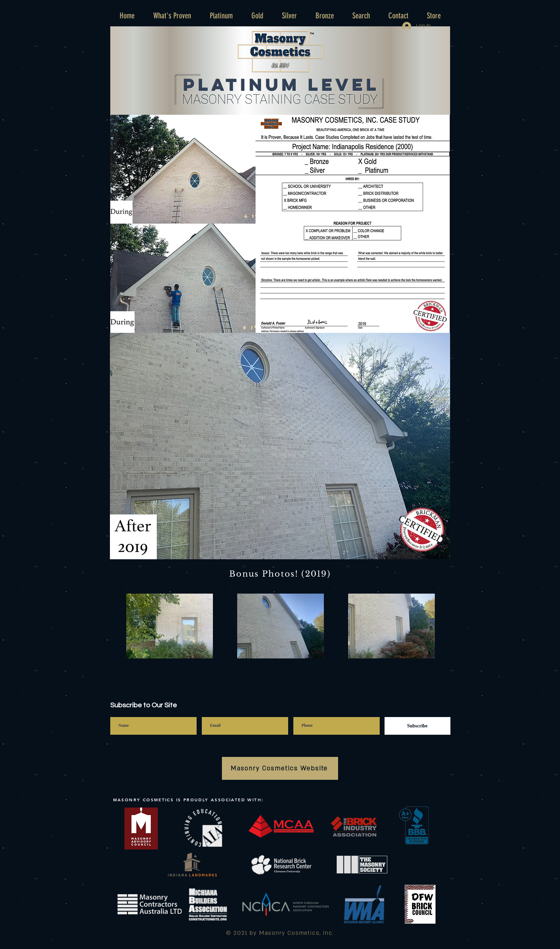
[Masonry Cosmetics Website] (280, 768)
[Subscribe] (417, 726)
